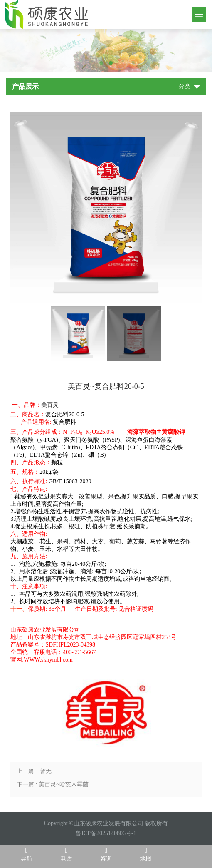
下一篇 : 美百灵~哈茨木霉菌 (52, 785)
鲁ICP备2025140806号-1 (106, 833)
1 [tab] (101, 63)
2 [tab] (111, 63)
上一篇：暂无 (34, 771)
